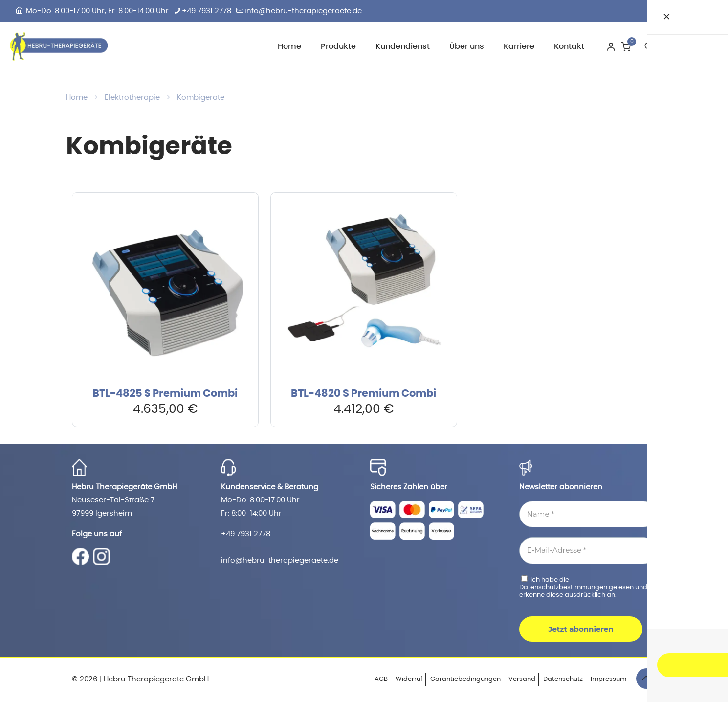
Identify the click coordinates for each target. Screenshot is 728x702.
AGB (381, 679)
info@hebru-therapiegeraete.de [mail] (303, 11)
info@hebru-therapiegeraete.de (280, 560)
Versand (522, 679)
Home (77, 98)
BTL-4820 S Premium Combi (364, 394)
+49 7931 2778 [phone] (207, 11)
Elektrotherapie (132, 98)
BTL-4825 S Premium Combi (165, 394)
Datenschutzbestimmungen (564, 587)
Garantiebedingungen (465, 679)
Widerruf (409, 679)
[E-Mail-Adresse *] (588, 551)
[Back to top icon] (646, 679)
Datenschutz (563, 679)
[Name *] (588, 514)
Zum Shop (689, 46)
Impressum (608, 679)
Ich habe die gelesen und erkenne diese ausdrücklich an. (583, 587)
